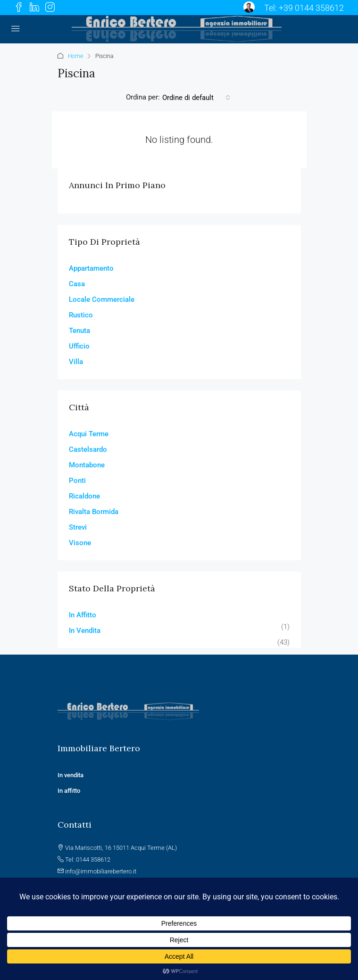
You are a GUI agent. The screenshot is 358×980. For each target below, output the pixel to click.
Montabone (87, 465)
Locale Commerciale (102, 299)
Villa (76, 362)
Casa (77, 284)
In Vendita (85, 631)
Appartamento (91, 268)
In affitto (69, 791)
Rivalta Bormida (94, 512)
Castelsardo (88, 449)
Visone (80, 543)
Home (75, 56)
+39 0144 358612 (311, 8)
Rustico (81, 315)
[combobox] (196, 98)
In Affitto (83, 615)
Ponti (77, 481)
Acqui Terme (89, 434)
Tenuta (79, 331)
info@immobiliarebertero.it (101, 871)
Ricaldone (84, 496)
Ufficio (79, 346)
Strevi (78, 527)
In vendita (71, 775)
